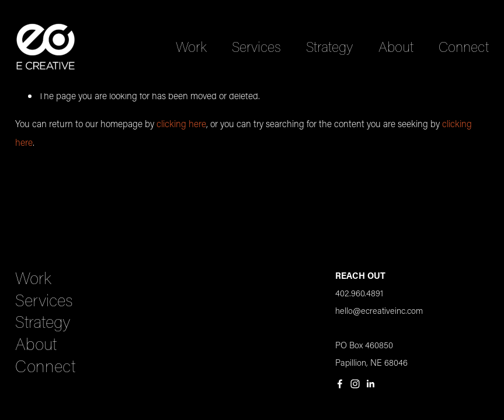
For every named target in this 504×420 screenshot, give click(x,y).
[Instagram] (355, 384)
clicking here (181, 123)
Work (191, 46)
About (396, 46)
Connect (464, 46)
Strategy (330, 46)
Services (256, 46)
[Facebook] (340, 384)
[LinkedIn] (370, 384)
